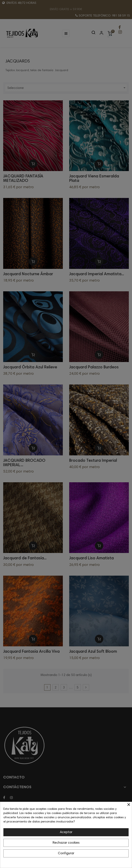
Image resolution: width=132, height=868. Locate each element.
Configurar (66, 853)
